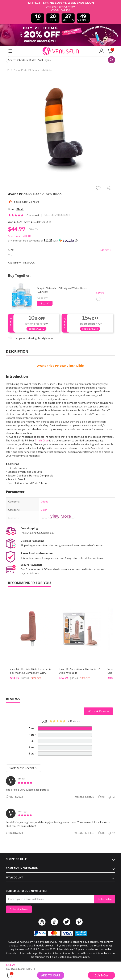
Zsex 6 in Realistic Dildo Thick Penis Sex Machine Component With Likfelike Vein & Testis (31, 673)
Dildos (44, 502)
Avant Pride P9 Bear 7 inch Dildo (60, 366)
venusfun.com (25, 942)
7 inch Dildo (42, 440)
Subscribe (105, 899)
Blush (20, 209)
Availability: (15, 263)
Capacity (42, 298)
